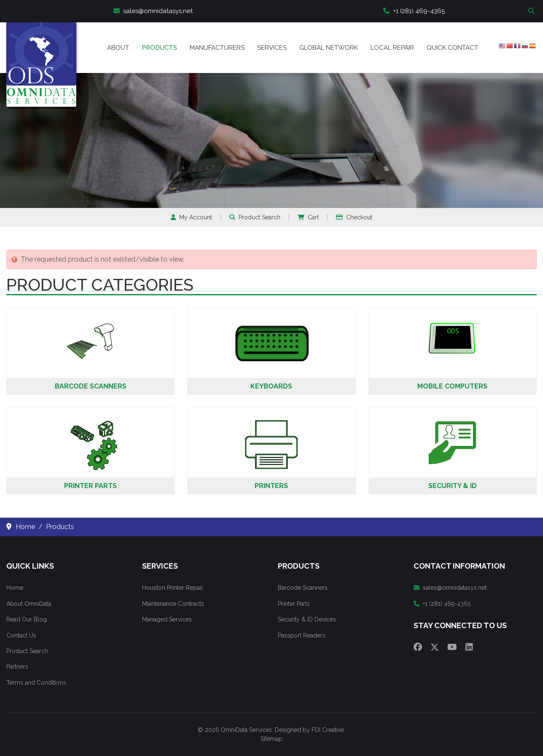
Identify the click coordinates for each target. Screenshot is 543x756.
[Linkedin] (469, 647)
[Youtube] (452, 647)
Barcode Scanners (91, 386)
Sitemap (271, 739)
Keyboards (271, 386)
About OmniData (29, 604)
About (118, 48)
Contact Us (21, 635)
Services (272, 48)
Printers (271, 486)
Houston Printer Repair (173, 588)
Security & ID (453, 486)
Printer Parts (90, 486)
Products (159, 48)
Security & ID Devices (307, 619)
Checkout (354, 217)
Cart (308, 217)
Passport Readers (302, 635)
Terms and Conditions (36, 683)
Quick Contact (452, 48)
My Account (191, 217)
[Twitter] (435, 647)
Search (532, 11)
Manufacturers (217, 48)
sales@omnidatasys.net (153, 11)
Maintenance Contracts (173, 604)
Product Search (255, 217)
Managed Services (167, 619)
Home (15, 588)
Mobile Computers (452, 386)
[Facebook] (418, 647)
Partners (17, 667)
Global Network (329, 48)
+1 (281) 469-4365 (414, 11)
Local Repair (392, 48)
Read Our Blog (27, 619)
